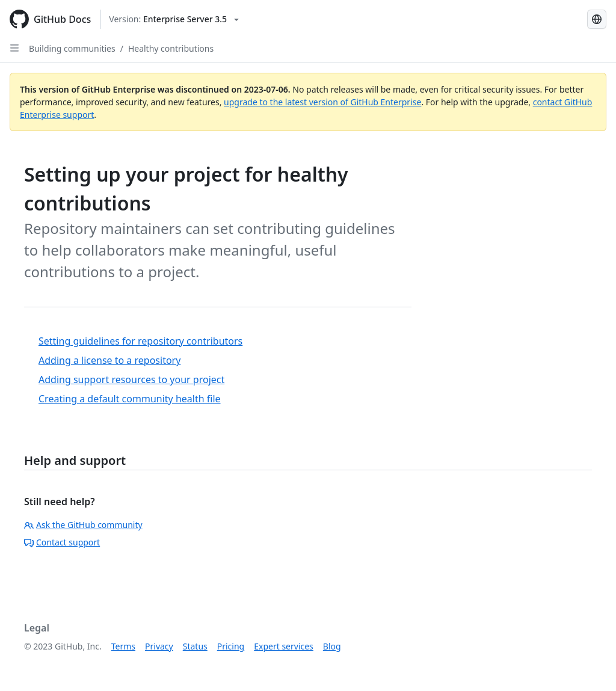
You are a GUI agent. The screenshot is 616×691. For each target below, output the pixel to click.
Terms (123, 646)
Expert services (284, 646)
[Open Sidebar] (14, 48)
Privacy (159, 646)
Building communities (72, 48)
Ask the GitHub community (83, 525)
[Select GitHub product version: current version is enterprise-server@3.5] (174, 19)
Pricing (231, 646)
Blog (332, 646)
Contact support (62, 542)
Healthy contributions (171, 48)
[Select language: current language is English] (597, 19)
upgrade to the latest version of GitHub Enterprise (322, 102)
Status (195, 646)
